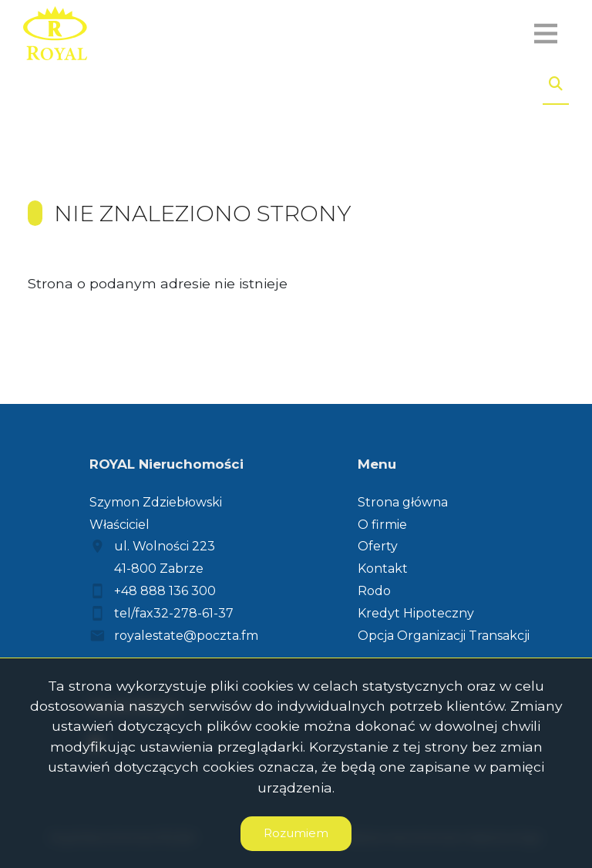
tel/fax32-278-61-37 (174, 613)
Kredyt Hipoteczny (416, 613)
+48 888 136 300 (165, 591)
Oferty (378, 546)
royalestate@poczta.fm (186, 636)
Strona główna (403, 502)
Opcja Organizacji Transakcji (444, 636)
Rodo (374, 591)
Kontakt (383, 569)
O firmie (382, 525)
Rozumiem (296, 833)
